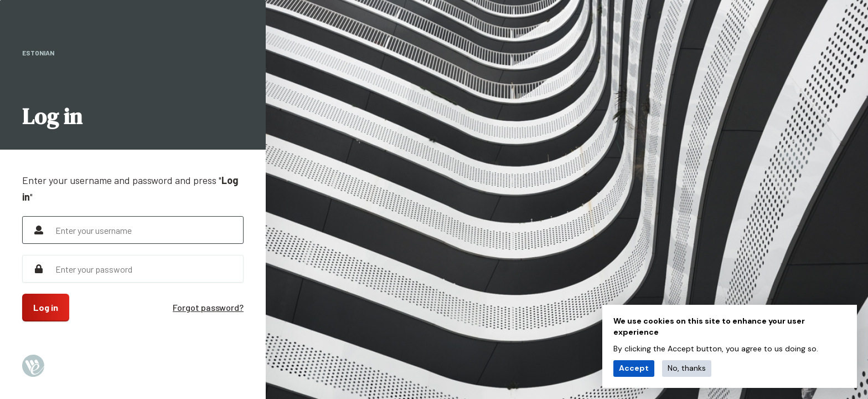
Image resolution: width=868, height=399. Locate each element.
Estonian (38, 53)
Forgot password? (208, 307)
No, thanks (687, 368)
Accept (634, 368)
